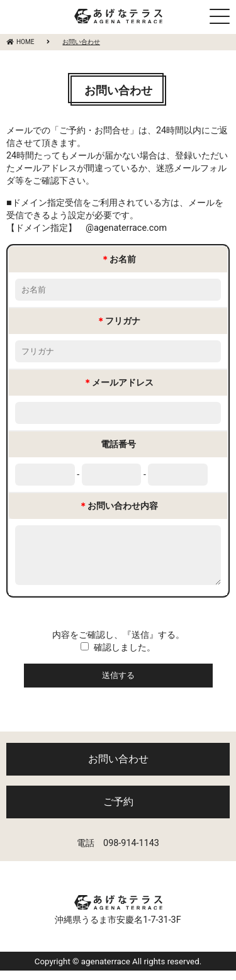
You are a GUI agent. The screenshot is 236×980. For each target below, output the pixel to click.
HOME (20, 42)
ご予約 (118, 811)
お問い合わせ (118, 768)
